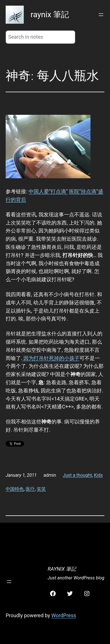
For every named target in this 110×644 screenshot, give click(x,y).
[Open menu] (101, 15)
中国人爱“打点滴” (48, 191)
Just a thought (77, 475)
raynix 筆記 (50, 15)
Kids (98, 475)
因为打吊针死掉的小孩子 (51, 358)
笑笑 (41, 489)
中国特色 (15, 489)
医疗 (30, 489)
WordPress (64, 615)
